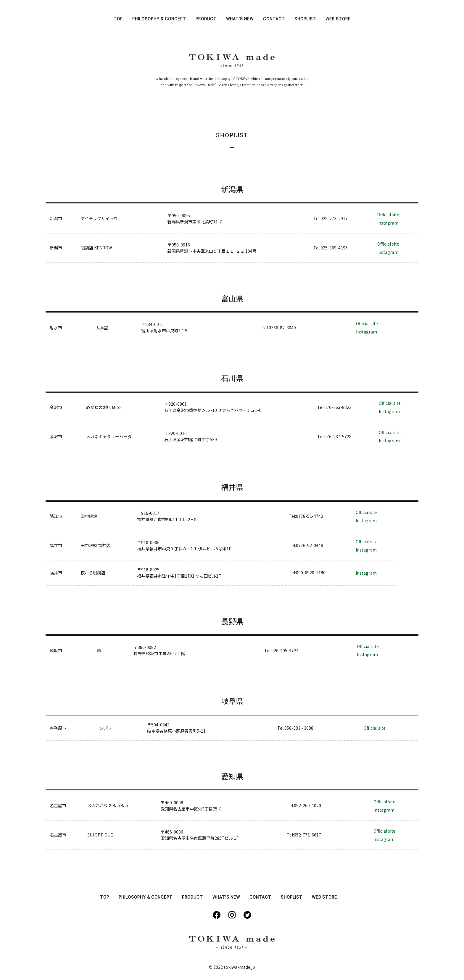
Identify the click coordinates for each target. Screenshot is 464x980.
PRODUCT (206, 19)
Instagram (388, 223)
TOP (118, 19)
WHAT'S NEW (240, 19)
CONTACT (274, 19)
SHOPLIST (305, 19)
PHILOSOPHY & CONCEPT (159, 19)
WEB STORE (338, 19)
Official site (388, 215)
